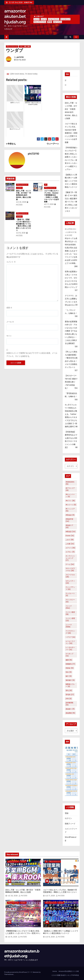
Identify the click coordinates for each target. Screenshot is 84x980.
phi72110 (20, 57)
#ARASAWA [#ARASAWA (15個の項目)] (70, 483)
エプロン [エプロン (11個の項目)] (70, 552)
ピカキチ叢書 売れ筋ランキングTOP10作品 (65, 975)
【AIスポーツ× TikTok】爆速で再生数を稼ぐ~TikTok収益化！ (71, 382)
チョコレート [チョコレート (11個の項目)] (70, 594)
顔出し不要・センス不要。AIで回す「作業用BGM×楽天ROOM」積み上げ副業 (24, 195)
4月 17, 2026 (49, 204)
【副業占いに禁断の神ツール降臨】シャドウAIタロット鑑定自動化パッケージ (71, 181)
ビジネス (19, 188)
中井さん (11, 144)
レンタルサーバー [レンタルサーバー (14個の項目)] (70, 649)
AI (46, 185)
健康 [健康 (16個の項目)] (69, 660)
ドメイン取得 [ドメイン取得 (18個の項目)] (70, 613)
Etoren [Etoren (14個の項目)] (70, 536)
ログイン (68, 818)
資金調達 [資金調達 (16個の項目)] (70, 713)
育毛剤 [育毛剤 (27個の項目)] (70, 695)
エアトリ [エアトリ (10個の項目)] (70, 548)
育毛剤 (50, 22)
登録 (67, 813)
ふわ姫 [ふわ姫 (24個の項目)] (70, 544)
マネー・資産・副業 (25, 46)
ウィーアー (53, 144)
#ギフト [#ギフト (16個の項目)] (70, 501)
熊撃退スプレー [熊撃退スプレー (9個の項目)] (70, 685)
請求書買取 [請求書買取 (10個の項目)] (69, 704)
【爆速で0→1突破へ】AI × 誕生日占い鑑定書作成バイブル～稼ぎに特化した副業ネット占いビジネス (24, 225)
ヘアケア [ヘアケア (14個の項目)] (70, 637)
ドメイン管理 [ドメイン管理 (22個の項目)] (70, 619)
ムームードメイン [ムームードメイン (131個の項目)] (70, 642)
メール (10, 322)
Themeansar (9, 974)
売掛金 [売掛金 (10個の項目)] (70, 668)
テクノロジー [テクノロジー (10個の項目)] (70, 601)
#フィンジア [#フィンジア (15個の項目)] (70, 510)
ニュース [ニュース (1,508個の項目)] (69, 626)
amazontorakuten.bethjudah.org (15, 16)
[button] (71, 37)
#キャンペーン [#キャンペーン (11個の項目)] (70, 495)
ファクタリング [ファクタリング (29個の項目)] (70, 632)
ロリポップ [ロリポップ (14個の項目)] (69, 655)
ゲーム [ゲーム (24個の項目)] (70, 564)
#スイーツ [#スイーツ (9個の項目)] (71, 505)
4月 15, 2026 (21, 233)
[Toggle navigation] (66, 37)
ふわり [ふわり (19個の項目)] (70, 540)
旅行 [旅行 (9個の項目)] (69, 676)
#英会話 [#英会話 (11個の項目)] (70, 515)
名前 (9, 308)
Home (55, 971)
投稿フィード (70, 824)
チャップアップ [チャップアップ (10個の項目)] (70, 588)
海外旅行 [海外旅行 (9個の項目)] (70, 680)
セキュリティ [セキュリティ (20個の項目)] (70, 582)
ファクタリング (65, 19)
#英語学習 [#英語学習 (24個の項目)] (69, 520)
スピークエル (58, 22)
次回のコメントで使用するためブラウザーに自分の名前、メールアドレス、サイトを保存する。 (32, 355)
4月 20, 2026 (21, 202)
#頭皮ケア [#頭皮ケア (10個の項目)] (69, 526)
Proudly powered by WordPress (16, 972)
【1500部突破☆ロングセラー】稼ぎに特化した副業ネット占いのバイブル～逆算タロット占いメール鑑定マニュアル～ (23, 933)
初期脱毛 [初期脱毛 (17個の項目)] (70, 664)
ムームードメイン (54, 19)
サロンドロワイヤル (40, 22)
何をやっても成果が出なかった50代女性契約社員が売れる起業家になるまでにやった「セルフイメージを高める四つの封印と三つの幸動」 (71, 251)
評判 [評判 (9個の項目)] (69, 699)
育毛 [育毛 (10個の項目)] (69, 690)
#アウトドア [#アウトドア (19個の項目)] (70, 489)
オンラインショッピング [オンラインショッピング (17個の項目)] (70, 558)
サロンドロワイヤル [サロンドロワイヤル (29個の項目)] (70, 569)
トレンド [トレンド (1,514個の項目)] (69, 607)
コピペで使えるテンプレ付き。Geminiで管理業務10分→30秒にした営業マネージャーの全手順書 (51, 196)
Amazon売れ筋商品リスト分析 (69, 971)
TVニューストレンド (12, 46)
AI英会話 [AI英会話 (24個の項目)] (71, 532)
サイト (9, 336)
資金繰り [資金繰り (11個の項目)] (70, 709)
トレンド (37, 19)
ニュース (44, 19)
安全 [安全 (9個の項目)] (69, 672)
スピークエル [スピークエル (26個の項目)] (70, 576)
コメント (11, 262)
